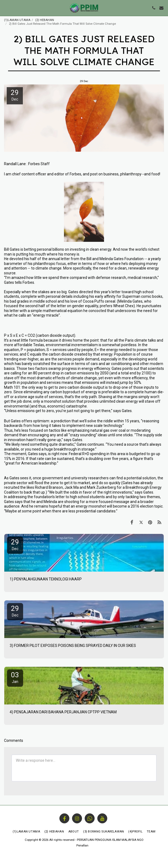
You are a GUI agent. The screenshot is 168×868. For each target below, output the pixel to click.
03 (15, 677)
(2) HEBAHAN (45, 20)
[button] (6, 8)
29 (15, 545)
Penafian (82, 846)
